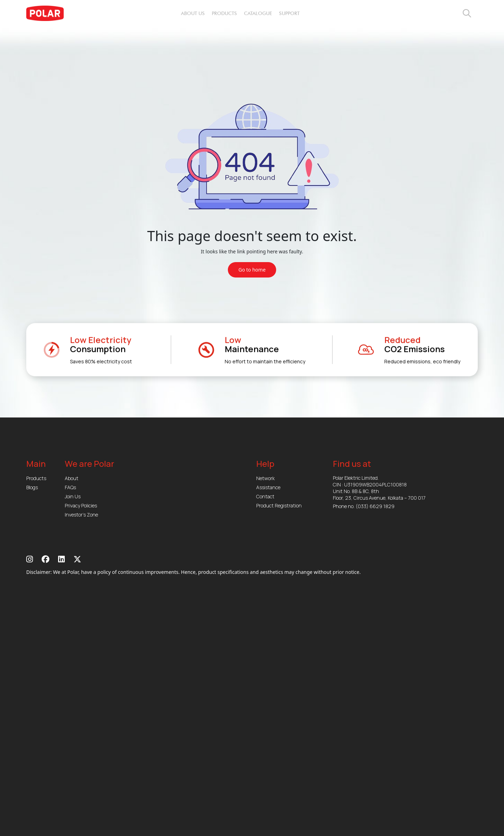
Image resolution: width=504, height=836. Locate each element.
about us (193, 13)
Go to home (252, 270)
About (72, 478)
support (289, 13)
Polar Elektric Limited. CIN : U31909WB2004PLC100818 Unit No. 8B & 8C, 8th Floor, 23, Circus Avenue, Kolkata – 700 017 (379, 488)
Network (265, 478)
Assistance (268, 487)
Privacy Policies (81, 505)
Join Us (73, 496)
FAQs (70, 487)
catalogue (258, 13)
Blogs (32, 487)
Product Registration (279, 505)
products (224, 13)
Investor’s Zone (81, 515)
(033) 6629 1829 (375, 506)
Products (36, 478)
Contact (265, 496)
